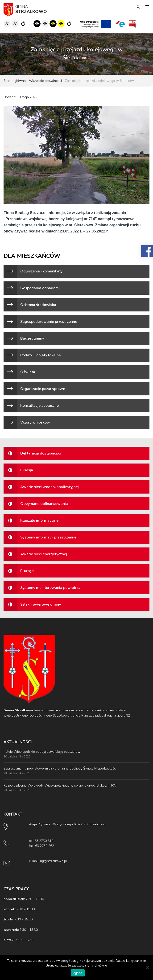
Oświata (28, 372)
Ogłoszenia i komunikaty (41, 271)
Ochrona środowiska (38, 305)
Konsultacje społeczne (39, 406)
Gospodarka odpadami (40, 288)
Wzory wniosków (35, 422)
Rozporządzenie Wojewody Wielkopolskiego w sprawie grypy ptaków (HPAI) (60, 785)
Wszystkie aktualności (45, 81)
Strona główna (15, 81)
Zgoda (78, 973)
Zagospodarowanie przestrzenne (49, 322)
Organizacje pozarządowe (43, 389)
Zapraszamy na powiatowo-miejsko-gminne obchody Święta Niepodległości (60, 768)
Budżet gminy (32, 338)
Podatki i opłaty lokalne (41, 355)
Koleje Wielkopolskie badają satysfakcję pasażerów (42, 752)
